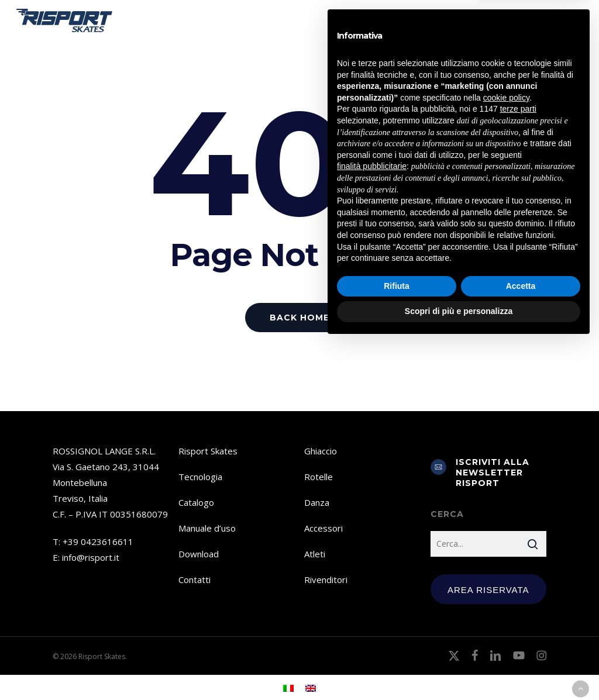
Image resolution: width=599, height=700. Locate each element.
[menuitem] (525, 20)
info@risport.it (91, 557)
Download (199, 554)
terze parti (518, 466)
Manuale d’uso (207, 528)
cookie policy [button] (506, 454)
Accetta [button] (521, 643)
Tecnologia (200, 477)
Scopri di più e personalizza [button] (459, 668)
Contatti (194, 580)
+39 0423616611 (98, 542)
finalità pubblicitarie (372, 523)
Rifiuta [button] (397, 643)
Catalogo (196, 502)
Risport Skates (208, 451)
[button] (576, 20)
